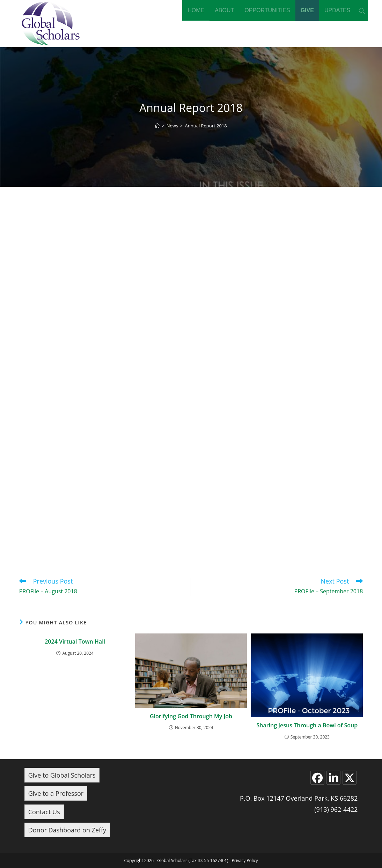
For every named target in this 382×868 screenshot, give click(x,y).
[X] (350, 778)
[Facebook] (317, 778)
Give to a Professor (56, 793)
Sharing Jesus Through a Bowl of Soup (307, 725)
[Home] (157, 126)
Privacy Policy (245, 860)
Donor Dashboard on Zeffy (67, 830)
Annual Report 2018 (206, 126)
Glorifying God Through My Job (191, 716)
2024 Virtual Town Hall (75, 641)
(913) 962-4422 (336, 809)
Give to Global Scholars (62, 775)
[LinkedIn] (333, 778)
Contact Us (44, 812)
